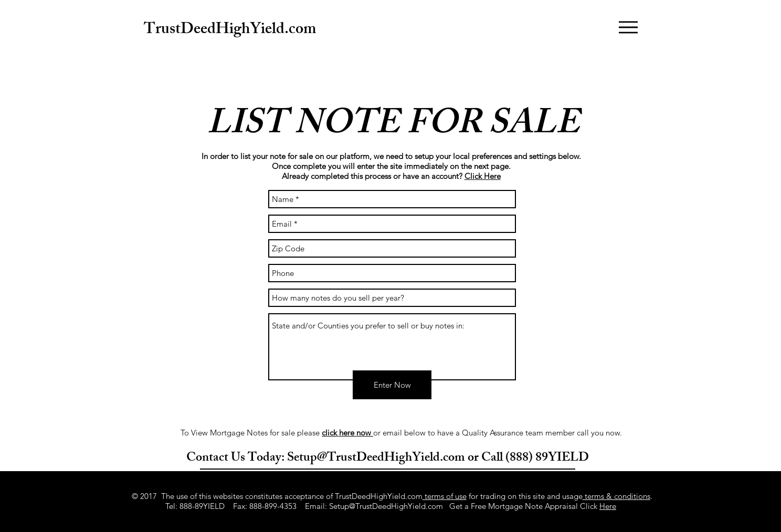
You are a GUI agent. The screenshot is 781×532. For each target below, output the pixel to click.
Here (608, 506)
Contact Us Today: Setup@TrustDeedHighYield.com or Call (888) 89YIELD (388, 459)
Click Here (483, 176)
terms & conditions (616, 496)
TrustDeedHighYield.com (230, 30)
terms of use (445, 496)
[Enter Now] (392, 385)
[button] (628, 27)
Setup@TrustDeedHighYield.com (386, 506)
